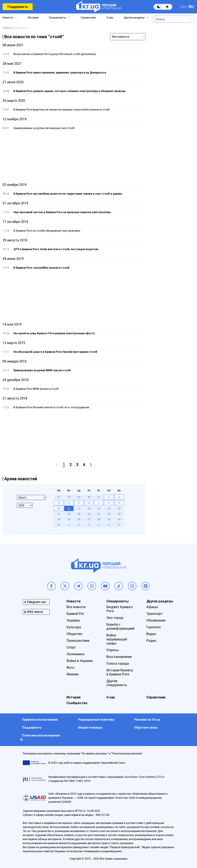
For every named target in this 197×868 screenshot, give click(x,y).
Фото (70, 667)
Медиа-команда (90, 727)
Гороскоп (153, 627)
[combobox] (171, 19)
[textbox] (171, 19)
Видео (151, 634)
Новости (8, 18)
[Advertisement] (74, 156)
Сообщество (77, 703)
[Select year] (25, 505)
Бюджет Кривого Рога (120, 609)
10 (59, 509)
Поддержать (18, 7)
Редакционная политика (96, 720)
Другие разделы (134, 18)
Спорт (71, 647)
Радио (151, 641)
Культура (74, 627)
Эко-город (115, 618)
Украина (73, 620)
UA (183, 7)
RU (191, 7)
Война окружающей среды (117, 639)
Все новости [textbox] (121, 37)
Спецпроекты (57, 18)
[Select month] (31, 497)
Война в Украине (80, 661)
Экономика (75, 654)
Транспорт (154, 614)
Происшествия (78, 641)
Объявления (156, 620)
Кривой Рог (75, 614)
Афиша (152, 607)
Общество (74, 634)
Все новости (76, 607)
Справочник (88, 18)
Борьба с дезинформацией (120, 626)
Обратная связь (146, 727)
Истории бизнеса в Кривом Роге (120, 672)
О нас (110, 18)
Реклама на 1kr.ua (147, 720)
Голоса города (118, 663)
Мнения (72, 674)
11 (69, 509)
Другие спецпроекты (117, 683)
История (33, 18)
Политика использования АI (40, 737)
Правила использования (40, 720)
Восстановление (119, 657)
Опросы (113, 650)
